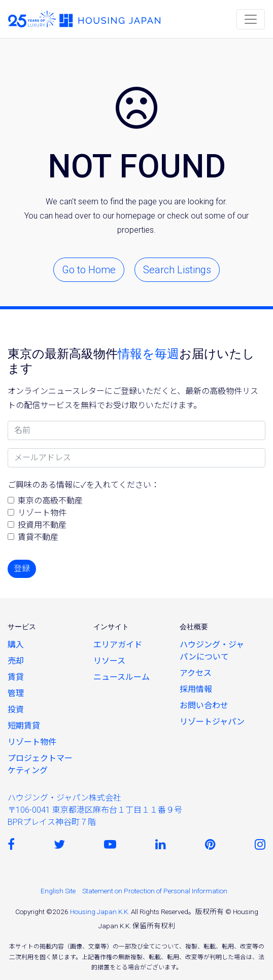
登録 (22, 569)
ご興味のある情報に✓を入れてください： (83, 485)
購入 (16, 645)
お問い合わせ (204, 705)
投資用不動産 (42, 525)
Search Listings (177, 270)
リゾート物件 (42, 513)
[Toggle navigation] (251, 19)
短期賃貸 (24, 726)
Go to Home (89, 270)
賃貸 (16, 677)
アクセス (196, 673)
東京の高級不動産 (50, 501)
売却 (16, 661)
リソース (109, 661)
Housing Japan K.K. (100, 912)
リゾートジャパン (212, 722)
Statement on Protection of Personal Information (155, 891)
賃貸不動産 (38, 537)
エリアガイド (118, 645)
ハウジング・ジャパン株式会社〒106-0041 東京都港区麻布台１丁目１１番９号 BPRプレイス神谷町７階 (95, 810)
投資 (16, 710)
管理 (16, 693)
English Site (58, 891)
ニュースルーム (122, 677)
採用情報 (196, 689)
